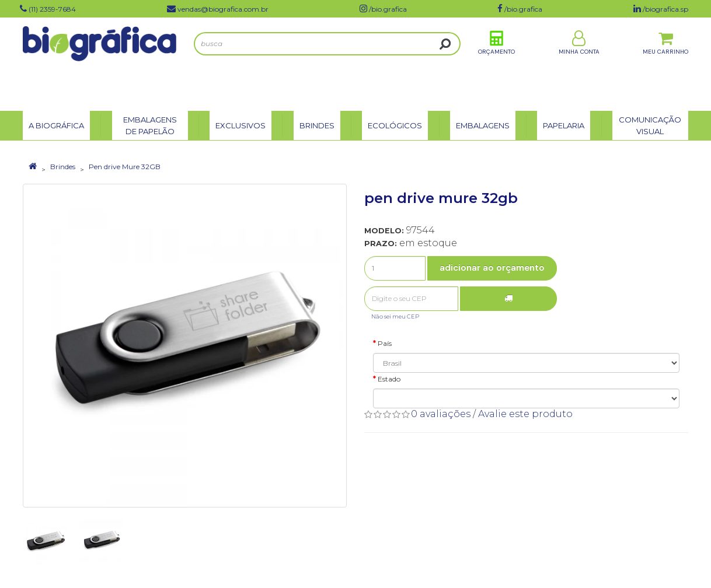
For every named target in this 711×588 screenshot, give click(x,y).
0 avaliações (441, 414)
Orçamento (496, 63)
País (385, 343)
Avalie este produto (525, 414)
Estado (389, 379)
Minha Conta (579, 63)
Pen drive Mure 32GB (125, 167)
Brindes (63, 167)
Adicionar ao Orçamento (492, 268)
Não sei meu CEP (395, 316)
